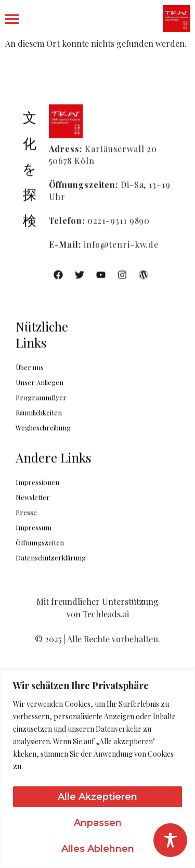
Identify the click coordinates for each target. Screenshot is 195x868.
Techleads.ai (106, 614)
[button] (12, 19)
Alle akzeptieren (97, 797)
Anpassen (98, 823)
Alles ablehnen (98, 849)
